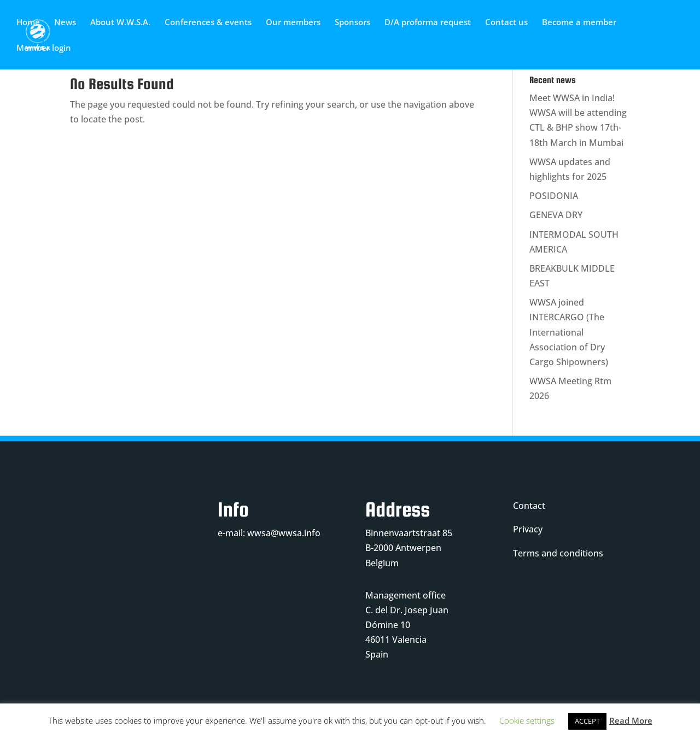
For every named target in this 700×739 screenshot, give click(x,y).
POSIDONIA (554, 196)
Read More (631, 720)
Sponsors (352, 23)
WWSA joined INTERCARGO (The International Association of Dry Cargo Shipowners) (569, 332)
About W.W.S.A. (120, 23)
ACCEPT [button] (587, 721)
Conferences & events (208, 23)
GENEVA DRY (556, 215)
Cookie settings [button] (527, 720)
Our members (293, 23)
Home (28, 23)
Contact (529, 506)
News (65, 23)
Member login (44, 48)
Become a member (579, 23)
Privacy (528, 529)
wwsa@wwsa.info (284, 533)
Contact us (506, 23)
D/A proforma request (428, 23)
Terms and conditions (558, 553)
